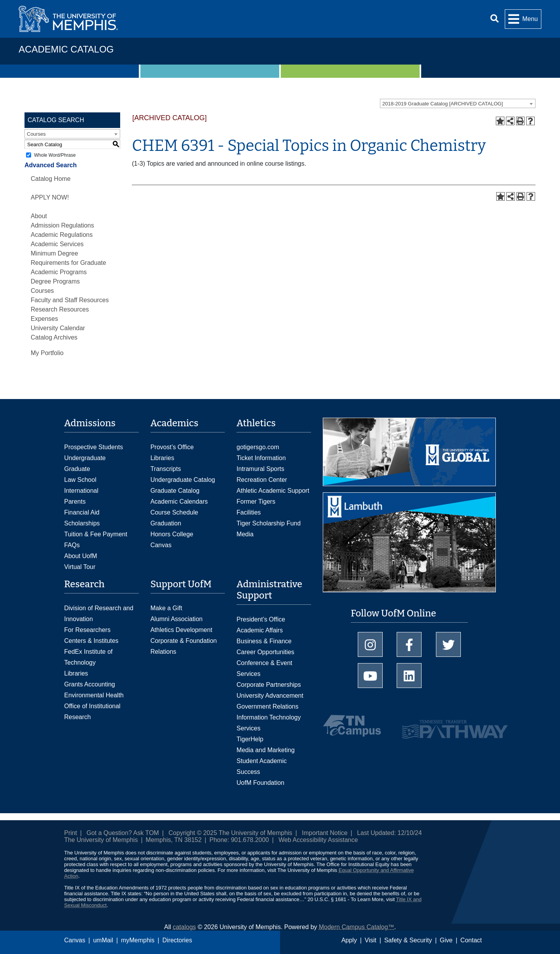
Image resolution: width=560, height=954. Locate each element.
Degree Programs (55, 281)
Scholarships (82, 523)
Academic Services (57, 244)
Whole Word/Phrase (55, 155)
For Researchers (87, 630)
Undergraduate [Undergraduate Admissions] (85, 458)
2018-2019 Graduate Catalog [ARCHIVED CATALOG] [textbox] (443, 104)
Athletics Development (181, 630)
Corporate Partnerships (269, 685)
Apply (349, 940)
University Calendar (58, 328)
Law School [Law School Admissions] (80, 480)
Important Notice (325, 833)
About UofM (80, 556)
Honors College (172, 534)
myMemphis (138, 940)
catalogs (184, 927)
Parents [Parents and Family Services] (75, 502)
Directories (177, 940)
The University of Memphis (101, 840)
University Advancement (270, 696)
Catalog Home (51, 179)
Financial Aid (82, 512)
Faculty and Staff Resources (70, 300)
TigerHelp (250, 739)
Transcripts (166, 469)
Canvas (75, 940)
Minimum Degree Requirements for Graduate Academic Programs (68, 263)
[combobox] (458, 103)
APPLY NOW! (50, 197)
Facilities (248, 512)
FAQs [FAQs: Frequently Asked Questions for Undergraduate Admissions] (72, 545)
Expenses (44, 319)
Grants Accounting (90, 684)
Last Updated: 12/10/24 (389, 833)
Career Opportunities (265, 652)
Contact (471, 940)
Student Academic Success (262, 766)
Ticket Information (261, 458)
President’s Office (261, 619)
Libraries (162, 458)
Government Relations (267, 706)
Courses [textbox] (36, 134)
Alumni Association (177, 619)
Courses (42, 291)
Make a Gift (166, 608)
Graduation (166, 523)
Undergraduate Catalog (183, 480)
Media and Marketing (265, 750)
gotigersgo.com (258, 447)
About (39, 216)
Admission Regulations (62, 225)
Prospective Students (94, 447)
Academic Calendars (179, 502)
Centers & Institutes (91, 641)
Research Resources (60, 309)
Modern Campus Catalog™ (357, 927)
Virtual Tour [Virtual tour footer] (80, 567)
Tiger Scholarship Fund (269, 523)
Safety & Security (408, 940)
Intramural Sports (260, 469)
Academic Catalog (66, 49)
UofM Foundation (260, 783)
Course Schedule (174, 512)
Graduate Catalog (175, 491)
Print (71, 833)
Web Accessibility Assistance (318, 840)
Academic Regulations (62, 235)
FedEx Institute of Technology (88, 657)
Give (446, 940)
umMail (103, 940)
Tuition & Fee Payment (96, 534)
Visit (371, 940)
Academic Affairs (260, 630)
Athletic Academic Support (273, 491)
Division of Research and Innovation (99, 614)
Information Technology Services (269, 723)
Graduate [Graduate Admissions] (77, 469)
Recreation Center (262, 480)
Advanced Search (51, 165)
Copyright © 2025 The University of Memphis (230, 833)
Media (245, 534)
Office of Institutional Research (92, 712)
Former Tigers (256, 502)
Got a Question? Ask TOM (123, 833)
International (81, 491)
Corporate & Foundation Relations (184, 646)
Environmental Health (94, 695)
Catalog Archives (54, 337)
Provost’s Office (172, 447)
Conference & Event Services (264, 668)
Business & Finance (264, 641)
